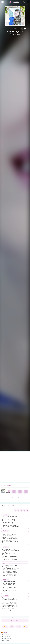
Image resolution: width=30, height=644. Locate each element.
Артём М (4, 633)
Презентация (11, 506)
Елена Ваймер (15, 34)
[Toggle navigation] (28, 2)
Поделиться (15, 620)
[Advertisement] (15, 467)
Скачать (15, 617)
